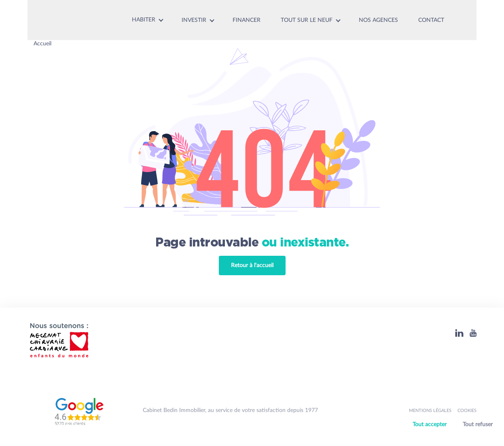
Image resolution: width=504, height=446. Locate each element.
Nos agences (378, 20)
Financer (247, 20)
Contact (431, 20)
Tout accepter (430, 425)
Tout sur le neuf (307, 20)
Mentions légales (430, 411)
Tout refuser (478, 425)
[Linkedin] (459, 333)
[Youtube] (473, 333)
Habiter (144, 20)
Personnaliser (455, 435)
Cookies (467, 411)
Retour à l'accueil (252, 265)
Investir (194, 20)
